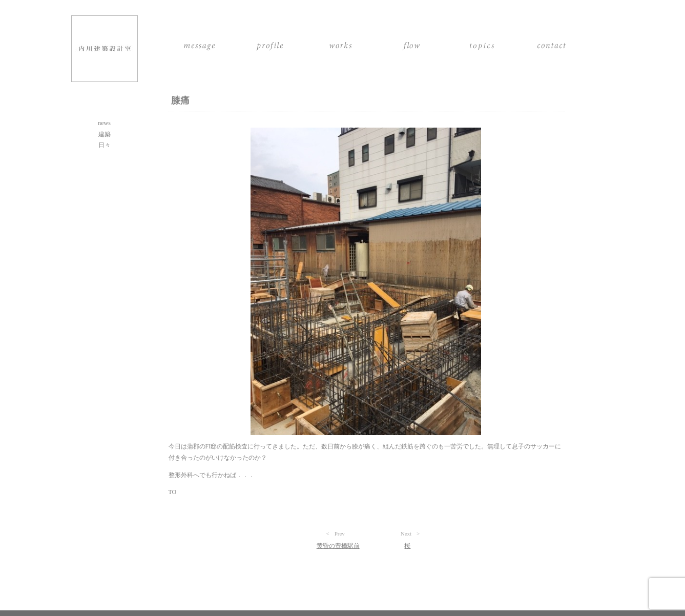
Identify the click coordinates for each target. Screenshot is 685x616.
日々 (105, 145)
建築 (105, 134)
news (104, 123)
